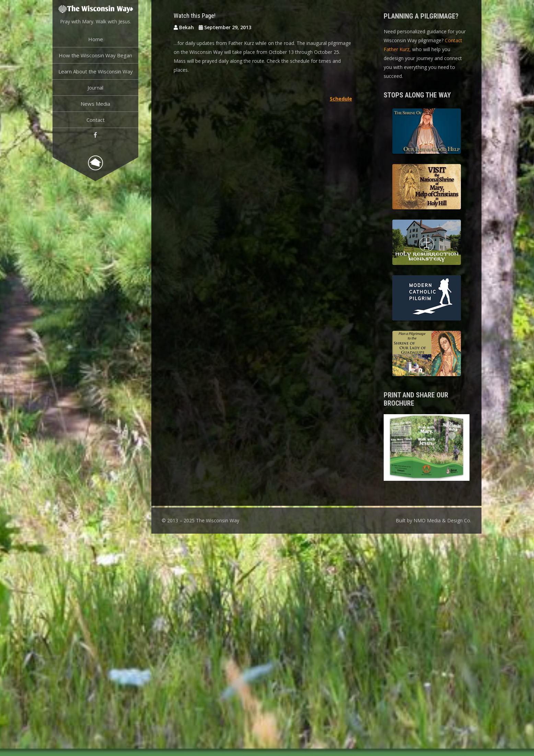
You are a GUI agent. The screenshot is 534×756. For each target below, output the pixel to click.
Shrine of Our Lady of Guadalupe (427, 354)
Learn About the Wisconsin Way (96, 71)
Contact (96, 120)
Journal (95, 88)
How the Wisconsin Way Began (95, 55)
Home (96, 39)
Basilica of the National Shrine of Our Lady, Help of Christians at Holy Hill (427, 188)
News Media (95, 104)
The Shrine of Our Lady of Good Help (427, 132)
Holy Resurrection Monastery (427, 243)
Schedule (341, 99)
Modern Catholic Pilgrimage (427, 299)
